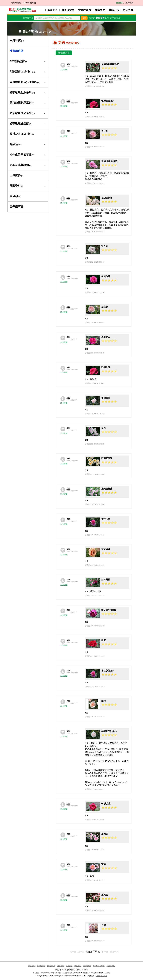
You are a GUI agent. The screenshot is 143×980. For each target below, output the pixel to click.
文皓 (68, 64)
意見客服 (128, 10)
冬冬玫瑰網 (16, 3)
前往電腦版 (111, 966)
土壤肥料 (16, 175)
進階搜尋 (100, 18)
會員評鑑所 (85, 10)
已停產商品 (16, 206)
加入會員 (129, 3)
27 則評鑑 (64, 69)
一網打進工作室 (101, 976)
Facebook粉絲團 (29, 3)
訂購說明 (100, 10)
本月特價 (17, 41)
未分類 (15, 196)
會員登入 (120, 3)
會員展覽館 (68, 10)
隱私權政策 (87, 966)
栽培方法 (114, 10)
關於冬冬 (53, 10)
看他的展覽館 (64, 53)
